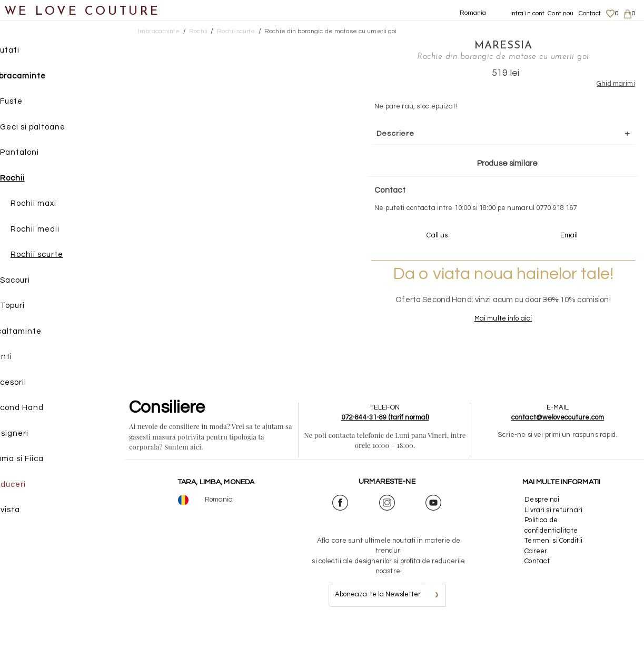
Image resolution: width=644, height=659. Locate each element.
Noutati (27, 52)
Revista (27, 511)
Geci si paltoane (55, 129)
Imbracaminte (40, 78)
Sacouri (37, 282)
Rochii (34, 180)
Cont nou (561, 13)
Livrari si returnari (554, 542)
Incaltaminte (38, 333)
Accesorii (30, 384)
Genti (23, 358)
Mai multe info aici (466, 351)
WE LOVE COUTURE (82, 12)
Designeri (31, 435)
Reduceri (30, 486)
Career (537, 583)
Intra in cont (528, 13)
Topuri (34, 307)
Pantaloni (42, 154)
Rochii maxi (56, 205)
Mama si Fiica (39, 460)
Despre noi (543, 532)
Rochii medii (57, 231)
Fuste (33, 103)
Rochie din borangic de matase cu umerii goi (331, 31)
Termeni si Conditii (554, 573)
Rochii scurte (59, 256)
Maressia (466, 45)
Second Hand (39, 409)
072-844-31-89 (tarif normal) (388, 450)
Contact (590, 13)
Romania (473, 13)
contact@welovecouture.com (559, 450)
